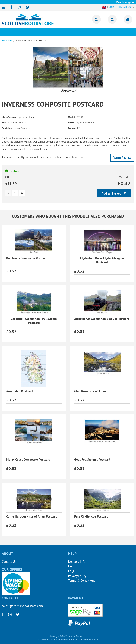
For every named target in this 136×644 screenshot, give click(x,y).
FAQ (71, 571)
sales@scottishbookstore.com (4, 8)
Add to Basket (112, 193)
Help (71, 566)
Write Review (122, 158)
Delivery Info (77, 562)
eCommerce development (51, 640)
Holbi (70, 640)
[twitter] (26, 8)
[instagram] (18, 8)
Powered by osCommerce (86, 640)
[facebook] (10, 8)
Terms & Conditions (82, 581)
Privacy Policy (77, 576)
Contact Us (9, 562)
